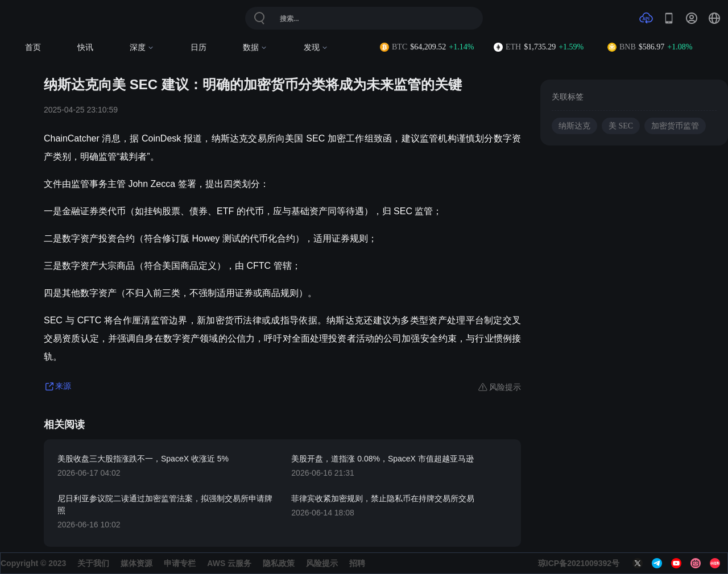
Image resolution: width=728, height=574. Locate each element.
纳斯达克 (574, 126)
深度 (142, 47)
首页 (33, 47)
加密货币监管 (675, 126)
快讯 (85, 47)
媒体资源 (136, 563)
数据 (255, 47)
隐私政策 (279, 563)
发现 (316, 47)
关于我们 (93, 563)
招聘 (357, 563)
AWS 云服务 (229, 563)
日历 (198, 47)
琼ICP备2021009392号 (579, 563)
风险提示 (322, 563)
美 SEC (621, 126)
